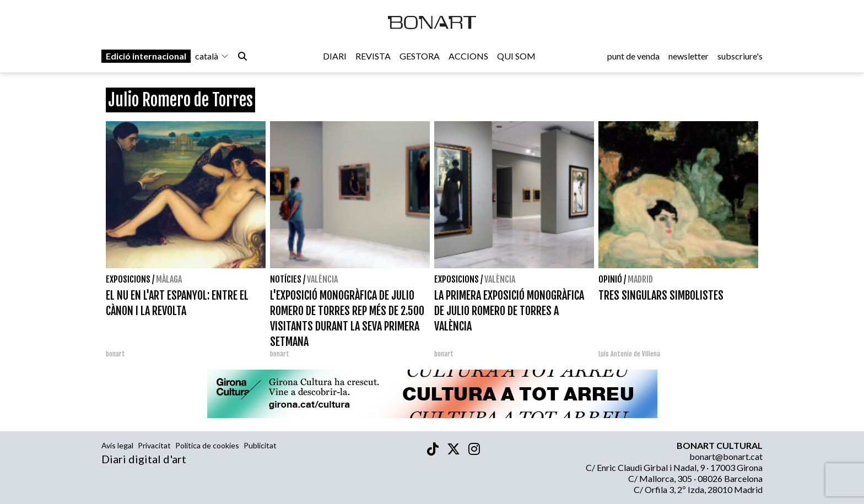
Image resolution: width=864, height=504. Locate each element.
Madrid (640, 279)
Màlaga (169, 279)
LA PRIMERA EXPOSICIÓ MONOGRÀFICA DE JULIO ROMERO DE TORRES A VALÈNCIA (509, 311)
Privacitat (154, 445)
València (322, 279)
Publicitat (260, 445)
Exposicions (128, 279)
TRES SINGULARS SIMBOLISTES (661, 296)
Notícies (286, 279)
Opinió (610, 279)
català (212, 56)
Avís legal (117, 445)
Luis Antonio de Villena (629, 354)
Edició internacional (146, 56)
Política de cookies (207, 445)
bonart (115, 354)
